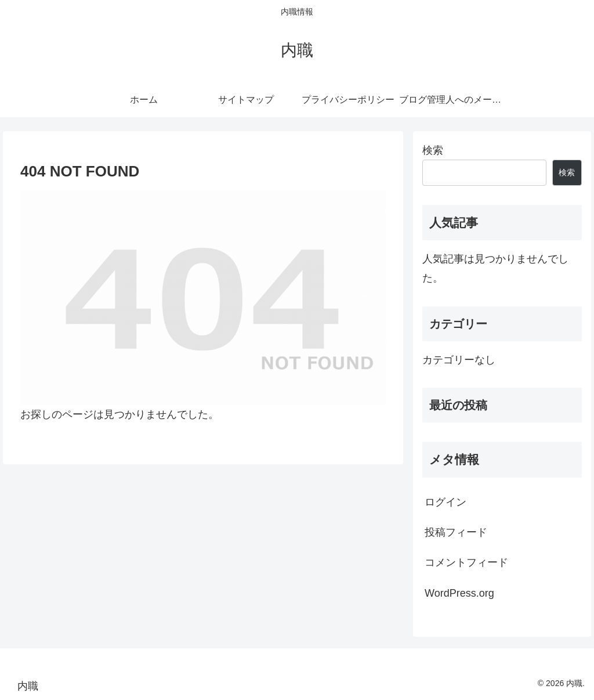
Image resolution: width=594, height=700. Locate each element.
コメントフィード (466, 562)
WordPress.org (459, 593)
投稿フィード (456, 532)
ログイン (445, 502)
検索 (433, 150)
